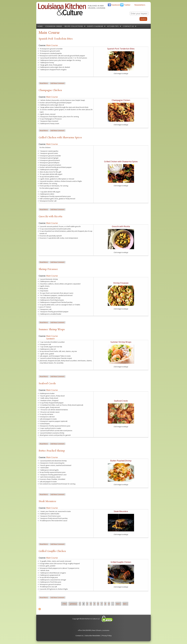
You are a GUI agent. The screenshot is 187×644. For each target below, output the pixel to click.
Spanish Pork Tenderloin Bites (56, 39)
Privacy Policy (107, 636)
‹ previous (73, 604)
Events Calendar (95, 26)
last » (125, 604)
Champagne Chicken (50, 90)
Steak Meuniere (47, 501)
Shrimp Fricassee (48, 269)
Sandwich (50, 339)
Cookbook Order (54, 26)
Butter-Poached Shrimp (52, 451)
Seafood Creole (47, 383)
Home (40, 26)
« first (64, 604)
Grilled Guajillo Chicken (52, 551)
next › (118, 604)
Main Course (52, 45)
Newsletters (140, 5)
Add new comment (57, 83)
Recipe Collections (74, 26)
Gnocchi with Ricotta (50, 216)
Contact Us (128, 26)
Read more (44, 83)
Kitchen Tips (113, 26)
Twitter (127, 5)
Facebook (116, 5)
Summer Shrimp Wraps (52, 329)
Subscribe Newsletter (93, 636)
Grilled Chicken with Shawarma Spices (60, 138)
